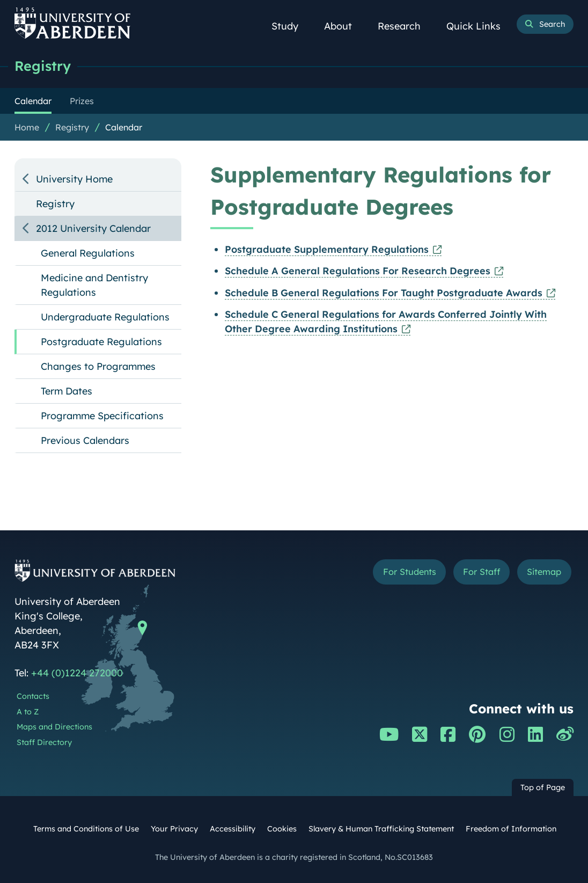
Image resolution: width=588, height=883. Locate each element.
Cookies (282, 829)
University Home (74, 179)
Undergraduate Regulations (105, 317)
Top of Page (543, 787)
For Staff (482, 572)
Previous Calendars (85, 440)
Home (27, 127)
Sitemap (544, 572)
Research (405, 26)
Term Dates (67, 391)
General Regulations (88, 253)
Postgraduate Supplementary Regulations (327, 249)
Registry (43, 66)
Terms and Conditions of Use (86, 829)
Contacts (33, 696)
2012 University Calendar (93, 228)
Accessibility (233, 829)
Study (291, 26)
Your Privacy (174, 829)
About (344, 26)
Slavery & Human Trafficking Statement (381, 829)
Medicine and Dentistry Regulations (94, 285)
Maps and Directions (54, 727)
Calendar (124, 127)
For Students (410, 572)
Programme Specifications (102, 416)
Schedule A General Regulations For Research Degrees (358, 271)
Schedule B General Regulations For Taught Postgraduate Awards (384, 293)
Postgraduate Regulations (101, 342)
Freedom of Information (511, 829)
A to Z (28, 712)
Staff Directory (44, 742)
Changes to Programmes (98, 366)
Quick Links (479, 26)
